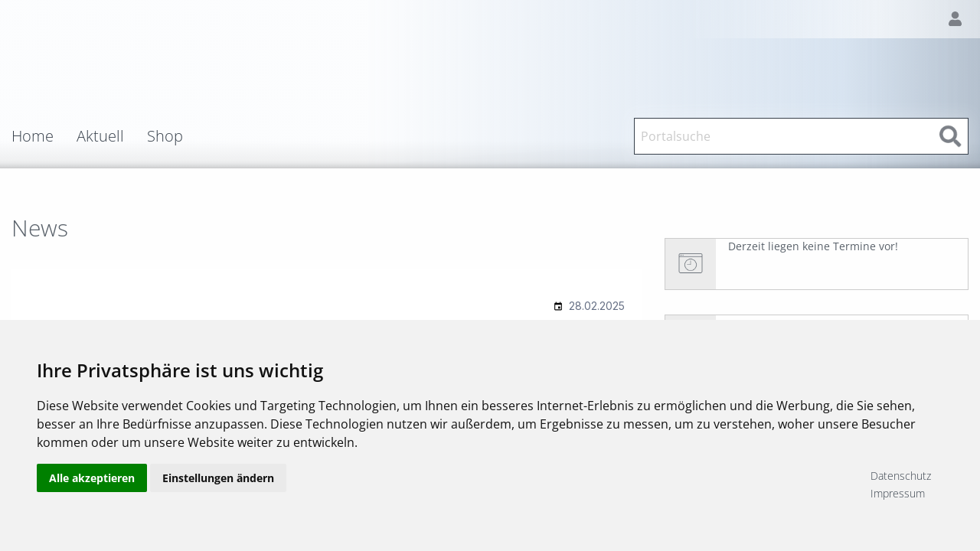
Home (33, 136)
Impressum (898, 493)
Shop (165, 136)
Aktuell (100, 136)
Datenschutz (901, 476)
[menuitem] (44, 136)
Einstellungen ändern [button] (218, 484)
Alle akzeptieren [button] (92, 484)
